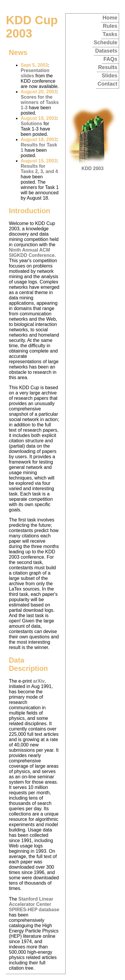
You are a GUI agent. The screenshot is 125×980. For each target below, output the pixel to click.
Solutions (31, 124)
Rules (110, 26)
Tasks (110, 34)
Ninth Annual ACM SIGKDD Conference (32, 253)
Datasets (106, 51)
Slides (109, 76)
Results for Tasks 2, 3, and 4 (39, 169)
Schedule (105, 43)
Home (110, 18)
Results (108, 67)
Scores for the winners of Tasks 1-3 (40, 102)
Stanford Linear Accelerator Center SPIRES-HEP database (34, 904)
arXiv (39, 681)
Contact (107, 84)
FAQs (110, 59)
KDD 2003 (92, 166)
